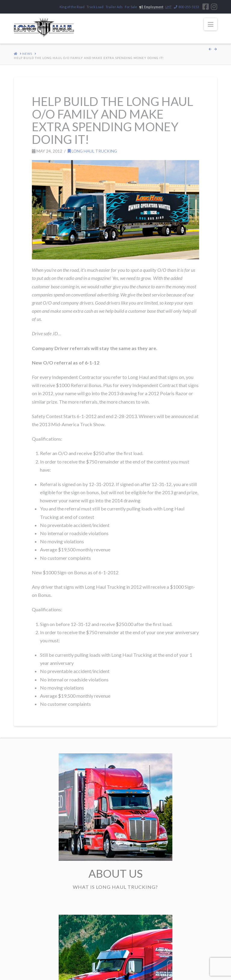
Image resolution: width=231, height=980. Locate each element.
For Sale (131, 7)
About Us (115, 873)
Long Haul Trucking (92, 151)
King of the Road (72, 7)
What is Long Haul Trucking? (115, 887)
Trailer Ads (114, 7)
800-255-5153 (186, 7)
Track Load (95, 7)
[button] (211, 24)
